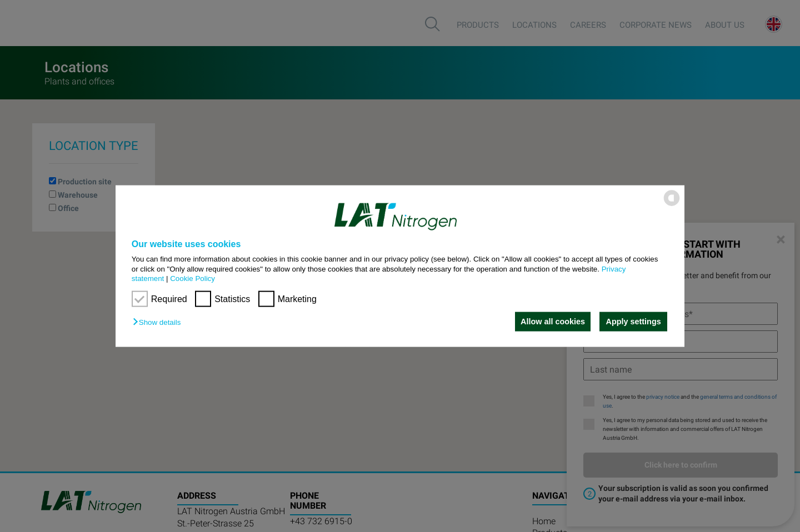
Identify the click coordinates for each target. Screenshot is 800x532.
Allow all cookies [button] (552, 322)
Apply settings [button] (634, 322)
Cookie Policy (192, 278)
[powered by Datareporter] (672, 205)
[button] (159, 322)
